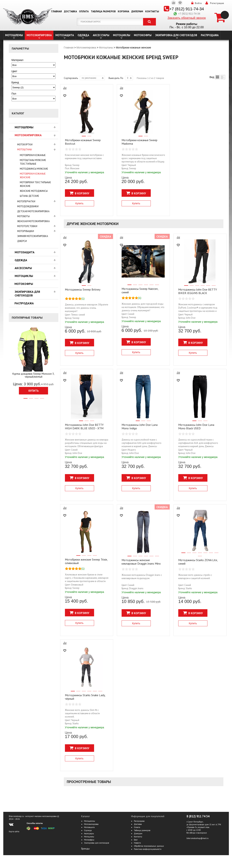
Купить (34, 391)
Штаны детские (29, 196)
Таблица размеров (103, 11)
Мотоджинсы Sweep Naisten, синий (140, 290)
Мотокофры (143, 35)
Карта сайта (14, 831)
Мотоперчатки (26, 201)
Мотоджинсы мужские (34, 169)
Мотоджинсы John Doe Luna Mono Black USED (196, 426)
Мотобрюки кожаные (33, 155)
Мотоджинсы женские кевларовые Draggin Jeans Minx (141, 562)
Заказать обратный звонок (187, 18)
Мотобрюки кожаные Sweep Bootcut (83, 142)
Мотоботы (23, 216)
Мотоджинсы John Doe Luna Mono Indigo (140, 426)
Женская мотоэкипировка (33, 221)
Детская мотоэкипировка (33, 211)
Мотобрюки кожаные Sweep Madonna (139, 142)
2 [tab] (31, 400)
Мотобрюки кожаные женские (33, 176)
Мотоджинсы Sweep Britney (83, 289)
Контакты (152, 11)
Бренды (85, 849)
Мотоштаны (25, 150)
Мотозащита (65, 35)
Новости (137, 843)
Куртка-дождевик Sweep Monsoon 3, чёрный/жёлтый (33, 375)
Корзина (123, 11)
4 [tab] (42, 400)
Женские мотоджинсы (34, 191)
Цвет (14, 71)
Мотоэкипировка (39, 35)
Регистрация (217, 3)
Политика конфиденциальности (148, 849)
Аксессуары (101, 35)
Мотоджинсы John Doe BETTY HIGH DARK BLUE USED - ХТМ (84, 426)
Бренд (15, 82)
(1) (83, 299)
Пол (14, 94)
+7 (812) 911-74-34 (187, 9)
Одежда (83, 35)
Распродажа (210, 35)
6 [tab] (157, 286)
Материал (18, 60)
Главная (56, 11)
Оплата (84, 11)
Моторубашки (26, 231)
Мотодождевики (28, 206)
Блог (136, 840)
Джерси (22, 241)
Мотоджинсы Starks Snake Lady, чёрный (85, 697)
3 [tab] (36, 400)
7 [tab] (216, 554)
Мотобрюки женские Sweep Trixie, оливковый (86, 561)
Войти (198, 3)
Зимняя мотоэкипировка (33, 236)
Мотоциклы (122, 35)
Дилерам (137, 11)
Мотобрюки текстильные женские (35, 184)
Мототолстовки (27, 226)
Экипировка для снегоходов (176, 35)
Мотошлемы (14, 35)
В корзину (79, 193)
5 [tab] (151, 286)
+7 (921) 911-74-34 (187, 14)
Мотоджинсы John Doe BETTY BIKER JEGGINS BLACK (198, 291)
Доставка (70, 11)
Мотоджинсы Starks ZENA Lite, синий (198, 562)
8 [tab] (200, 558)
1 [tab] (25, 400)
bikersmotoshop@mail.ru (198, 838)
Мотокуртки (25, 145)
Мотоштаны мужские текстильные (33, 162)
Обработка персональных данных (149, 846)
